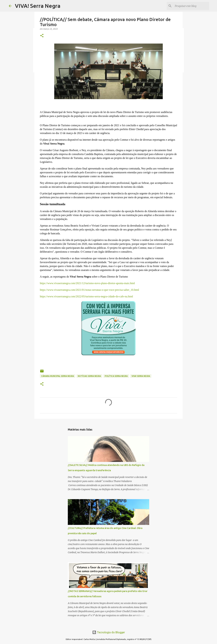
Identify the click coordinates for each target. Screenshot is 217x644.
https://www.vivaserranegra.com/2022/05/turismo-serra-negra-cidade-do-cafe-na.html (86, 296)
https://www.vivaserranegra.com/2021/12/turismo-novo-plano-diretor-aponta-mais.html (87, 283)
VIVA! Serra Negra (38, 6)
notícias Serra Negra (89, 376)
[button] (42, 36)
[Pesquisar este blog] (191, 6)
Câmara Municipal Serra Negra (58, 376)
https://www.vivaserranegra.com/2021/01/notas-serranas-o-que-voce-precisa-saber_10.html (89, 290)
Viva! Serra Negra (141, 376)
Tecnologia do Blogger (109, 632)
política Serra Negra (116, 376)
